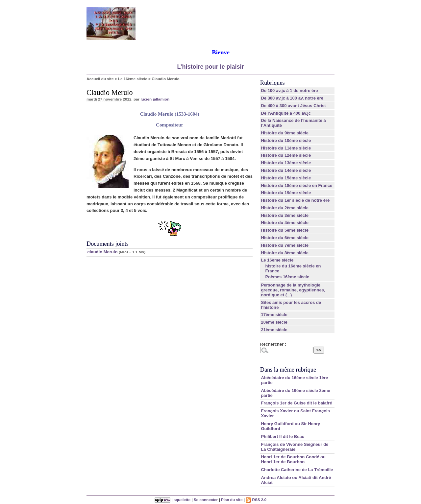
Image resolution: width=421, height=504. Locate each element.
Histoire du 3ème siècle (285, 215)
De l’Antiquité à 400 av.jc (286, 113)
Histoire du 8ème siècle (285, 253)
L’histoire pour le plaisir (210, 67)
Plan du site (232, 500)
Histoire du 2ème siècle (285, 208)
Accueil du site (100, 79)
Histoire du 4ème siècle (285, 223)
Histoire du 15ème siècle (286, 178)
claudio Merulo (103, 252)
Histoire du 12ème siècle (286, 155)
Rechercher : (273, 344)
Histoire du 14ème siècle (286, 170)
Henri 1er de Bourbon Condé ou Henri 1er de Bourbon (293, 459)
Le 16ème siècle (133, 79)
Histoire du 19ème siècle (286, 193)
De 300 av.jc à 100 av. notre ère (292, 98)
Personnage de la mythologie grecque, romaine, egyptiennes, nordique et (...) (293, 290)
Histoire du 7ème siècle (285, 245)
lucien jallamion (155, 99)
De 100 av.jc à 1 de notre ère (289, 91)
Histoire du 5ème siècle (285, 230)
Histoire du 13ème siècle (286, 163)
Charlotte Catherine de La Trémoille (297, 470)
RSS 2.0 (256, 500)
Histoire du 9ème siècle (285, 133)
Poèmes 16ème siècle (287, 277)
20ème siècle (274, 322)
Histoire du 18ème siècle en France (297, 185)
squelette (182, 500)
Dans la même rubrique (288, 370)
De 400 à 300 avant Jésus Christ (293, 106)
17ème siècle (274, 315)
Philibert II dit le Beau (283, 436)
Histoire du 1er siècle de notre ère (295, 200)
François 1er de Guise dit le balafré (296, 403)
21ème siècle (274, 330)
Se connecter (206, 500)
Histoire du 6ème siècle (285, 238)
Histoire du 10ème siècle (286, 140)
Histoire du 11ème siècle (286, 148)
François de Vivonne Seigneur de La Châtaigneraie (295, 447)
